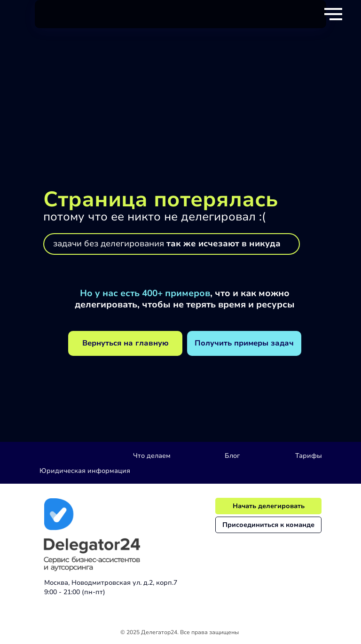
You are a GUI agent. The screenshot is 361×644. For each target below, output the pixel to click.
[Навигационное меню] (333, 14)
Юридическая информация (85, 471)
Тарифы (309, 456)
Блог (232, 456)
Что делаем (152, 456)
